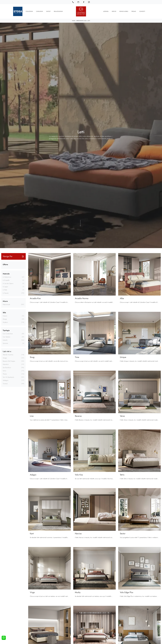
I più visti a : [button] (7, 351)
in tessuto (6, 293)
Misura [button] (5, 301)
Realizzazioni (58, 11)
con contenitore (8, 334)
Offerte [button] (5, 264)
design (5, 319)
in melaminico (7, 277)
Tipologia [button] (6, 330)
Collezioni (29, 11)
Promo (134, 11)
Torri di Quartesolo (8, 377)
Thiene (5, 374)
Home (74, 21)
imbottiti (5, 340)
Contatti (142, 11)
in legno (5, 287)
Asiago (5, 358)
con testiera (6, 337)
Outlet (48, 11)
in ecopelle (6, 280)
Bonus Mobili (124, 11)
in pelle (5, 290)
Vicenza (5, 384)
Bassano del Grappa (9, 361)
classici (5, 316)
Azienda (106, 11)
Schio (4, 371)
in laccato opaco (8, 283)
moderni (5, 322)
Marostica (6, 364)
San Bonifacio (7, 368)
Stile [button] (4, 312)
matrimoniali (6, 304)
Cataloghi (40, 11)
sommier (5, 343)
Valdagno (6, 380)
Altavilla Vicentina (8, 355)
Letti (89, 21)
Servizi (114, 11)
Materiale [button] (6, 274)
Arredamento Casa (81, 21)
